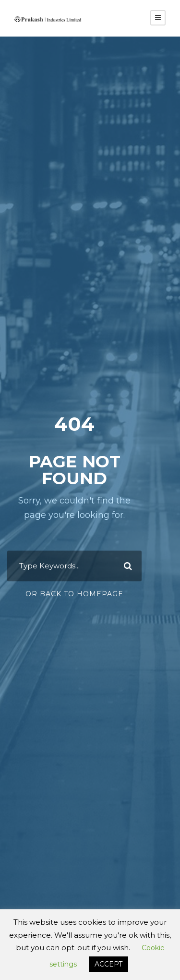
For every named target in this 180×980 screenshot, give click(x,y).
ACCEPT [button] (108, 964)
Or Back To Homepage (74, 594)
